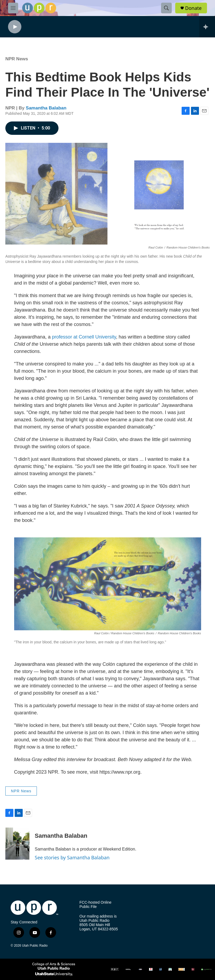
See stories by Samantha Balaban (72, 857)
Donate (193, 8)
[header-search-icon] (166, 8)
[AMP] (128, 969)
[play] (15, 27)
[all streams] (207, 27)
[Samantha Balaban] (17, 844)
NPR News (17, 59)
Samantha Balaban (46, 108)
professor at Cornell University (84, 337)
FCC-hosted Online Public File (96, 905)
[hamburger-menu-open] (13, 8)
